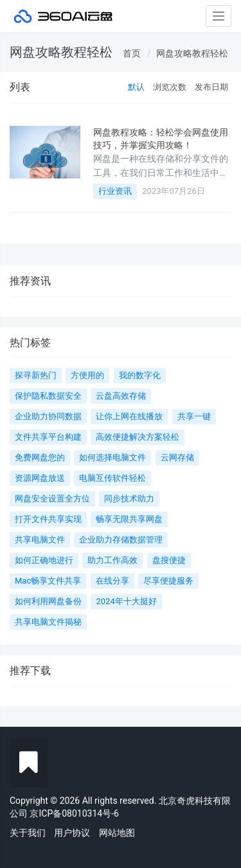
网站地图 (117, 833)
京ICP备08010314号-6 (74, 813)
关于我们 (28, 833)
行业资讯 (115, 191)
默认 (136, 87)
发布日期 (211, 87)
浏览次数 (170, 87)
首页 (132, 53)
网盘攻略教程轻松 (192, 53)
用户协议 (72, 833)
